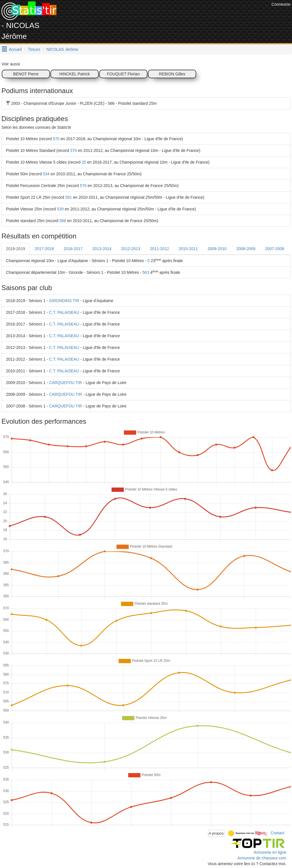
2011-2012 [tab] (160, 249)
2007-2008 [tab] (275, 249)
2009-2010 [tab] (217, 249)
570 (56, 139)
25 (84, 162)
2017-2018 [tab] (44, 249)
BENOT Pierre (26, 74)
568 (63, 221)
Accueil (15, 49)
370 (73, 150)
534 (46, 174)
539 (60, 209)
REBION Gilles (172, 74)
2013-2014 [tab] (102, 249)
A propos (216, 833)
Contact (277, 833)
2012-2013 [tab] (131, 249)
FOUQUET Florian (123, 74)
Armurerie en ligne (270, 852)
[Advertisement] (166, 14)
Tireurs (34, 49)
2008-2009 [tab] (246, 249)
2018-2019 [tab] (16, 249)
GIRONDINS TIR (64, 301)
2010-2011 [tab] (188, 249)
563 (146, 272)
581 (69, 197)
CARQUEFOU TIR (66, 383)
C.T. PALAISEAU (64, 312)
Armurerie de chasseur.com (262, 858)
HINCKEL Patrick (75, 74)
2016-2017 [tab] (73, 249)
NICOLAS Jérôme (62, 49)
